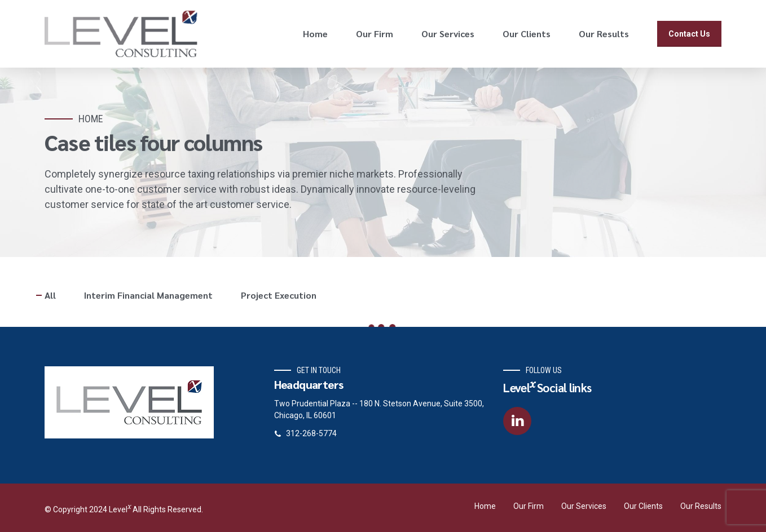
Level (121, 509)
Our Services (448, 34)
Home (315, 34)
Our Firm (375, 34)
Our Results (604, 34)
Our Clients (527, 34)
